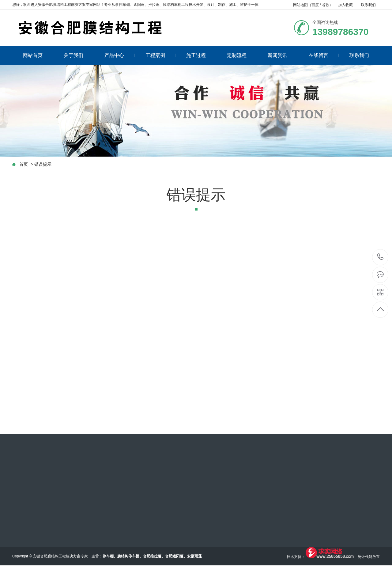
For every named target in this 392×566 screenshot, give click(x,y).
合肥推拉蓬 (152, 556)
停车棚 (124, 5)
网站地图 (300, 5)
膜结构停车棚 (128, 556)
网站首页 (38, 55)
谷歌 (326, 5)
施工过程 (201, 55)
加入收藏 (345, 5)
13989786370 (381, 257)
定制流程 (242, 55)
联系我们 (368, 5)
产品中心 (120, 55)
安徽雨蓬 (194, 556)
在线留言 (324, 55)
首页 (24, 164)
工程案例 (161, 55)
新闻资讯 (283, 55)
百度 (315, 5)
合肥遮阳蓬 (174, 556)
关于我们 (79, 55)
